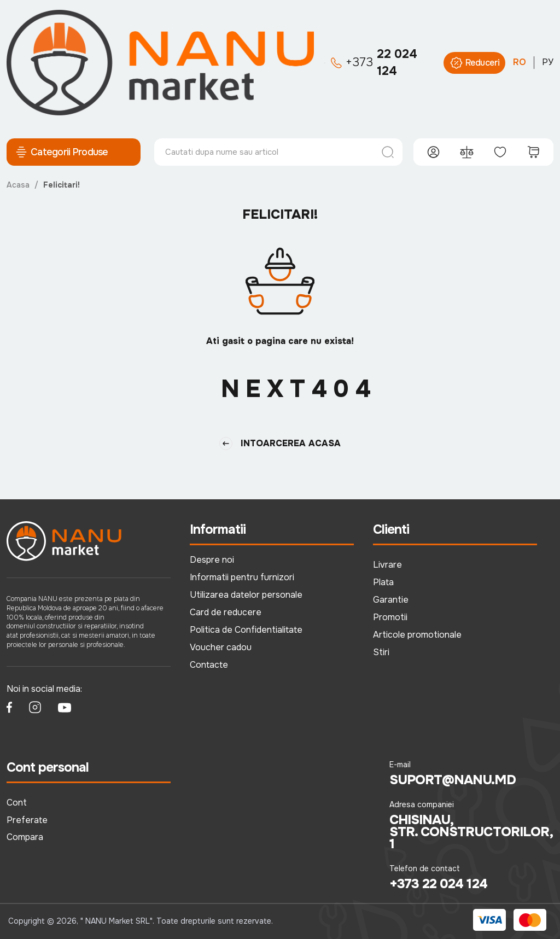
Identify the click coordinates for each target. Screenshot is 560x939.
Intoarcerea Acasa (280, 444)
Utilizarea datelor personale (246, 595)
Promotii (390, 617)
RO (520, 62)
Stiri (381, 652)
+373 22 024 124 (438, 884)
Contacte (209, 665)
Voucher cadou (221, 647)
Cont (17, 803)
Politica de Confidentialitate (246, 630)
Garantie (391, 600)
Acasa (18, 185)
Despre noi (212, 560)
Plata (383, 582)
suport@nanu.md (453, 780)
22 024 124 (374, 63)
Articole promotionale (417, 635)
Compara (25, 837)
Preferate (27, 820)
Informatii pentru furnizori (242, 577)
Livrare (387, 565)
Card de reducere (226, 612)
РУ (548, 62)
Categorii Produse (62, 152)
